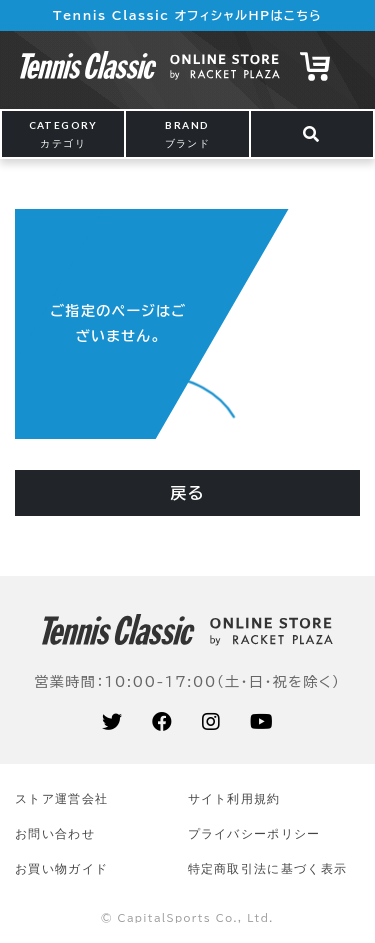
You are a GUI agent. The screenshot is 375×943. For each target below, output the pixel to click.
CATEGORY (63, 134)
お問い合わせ (55, 833)
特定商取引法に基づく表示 (268, 868)
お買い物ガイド (61, 868)
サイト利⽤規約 (234, 798)
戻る (187, 493)
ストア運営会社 (61, 798)
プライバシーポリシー (254, 833)
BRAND (188, 134)
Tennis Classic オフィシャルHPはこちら (187, 15)
